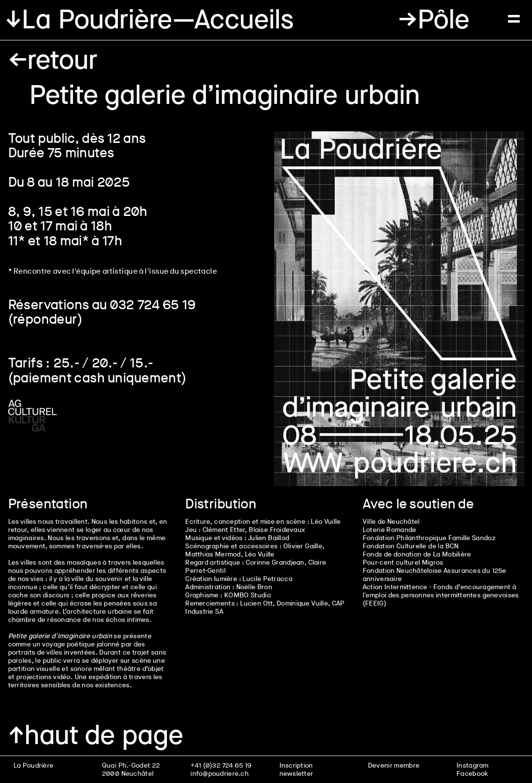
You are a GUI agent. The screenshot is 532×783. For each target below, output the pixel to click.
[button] (433, 20)
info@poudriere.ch (220, 774)
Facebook (472, 774)
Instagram (473, 765)
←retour (53, 60)
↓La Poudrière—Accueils (150, 20)
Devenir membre (394, 765)
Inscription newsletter (297, 770)
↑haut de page (96, 735)
